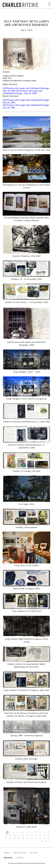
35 (48, 838)
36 (42, 841)
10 (36, 832)
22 (40, 835)
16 (15, 835)
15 (10, 835)
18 (23, 835)
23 (44, 835)
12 (44, 832)
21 (36, 835)
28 (19, 838)
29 (23, 838)
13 (48, 832)
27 (15, 838)
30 (27, 838)
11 (40, 832)
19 (27, 835)
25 (6, 838)
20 (32, 835)
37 (46, 841)
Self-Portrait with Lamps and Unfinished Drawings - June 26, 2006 (22, 92)
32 (36, 838)
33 (40, 838)
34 (44, 838)
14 (6, 835)
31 (32, 838)
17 (19, 835)
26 (10, 838)
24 (48, 835)
